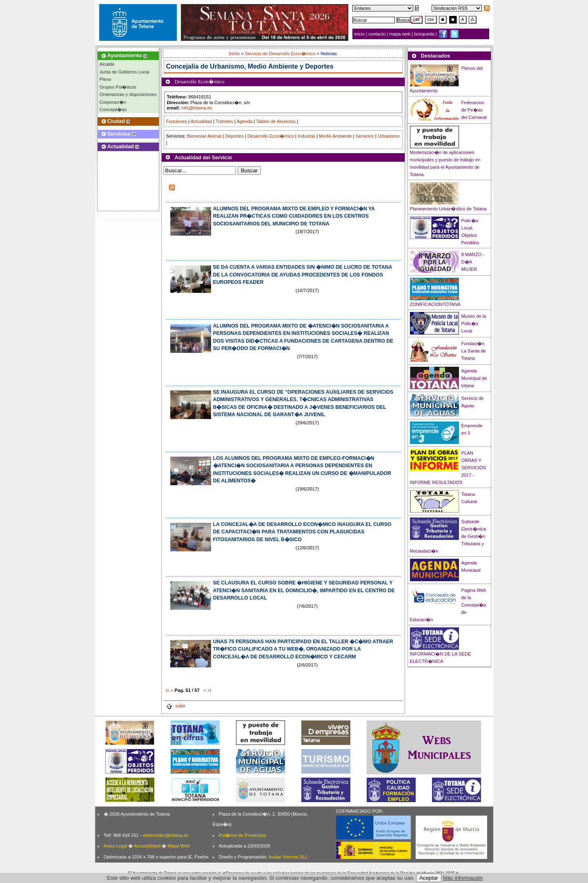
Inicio (235, 54)
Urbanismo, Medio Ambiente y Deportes (272, 66)
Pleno (106, 79)
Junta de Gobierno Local (125, 72)
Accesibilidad (147, 846)
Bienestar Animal (204, 136)
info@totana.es (197, 108)
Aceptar (429, 878)
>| (209, 690)
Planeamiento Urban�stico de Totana (448, 209)
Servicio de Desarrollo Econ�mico (280, 54)
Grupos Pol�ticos (118, 87)
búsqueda (425, 34)
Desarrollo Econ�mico (271, 136)
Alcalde (107, 64)
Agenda (244, 121)
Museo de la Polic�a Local (474, 323)
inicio (360, 34)
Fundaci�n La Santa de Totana (474, 351)
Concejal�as (113, 109)
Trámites (224, 121)
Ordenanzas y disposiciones (128, 94)
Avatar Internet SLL (288, 857)
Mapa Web (178, 846)
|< (168, 690)
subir (176, 706)
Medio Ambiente (335, 136)
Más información (463, 878)
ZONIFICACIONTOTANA (435, 304)
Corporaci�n (113, 102)
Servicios (364, 136)
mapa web (401, 34)
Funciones (177, 121)
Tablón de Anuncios (276, 121)
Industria (306, 136)
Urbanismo (389, 136)
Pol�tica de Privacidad (242, 835)
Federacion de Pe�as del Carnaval (474, 110)
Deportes (234, 136)
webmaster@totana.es (165, 835)
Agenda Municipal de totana (474, 378)
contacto (377, 34)
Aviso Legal (116, 846)
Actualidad (201, 121)
